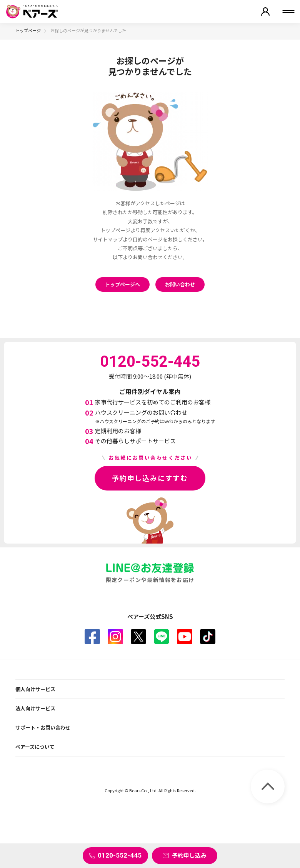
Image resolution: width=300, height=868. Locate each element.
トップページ (28, 30)
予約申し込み (189, 855)
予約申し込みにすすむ (150, 478)
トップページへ (122, 284)
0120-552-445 (120, 855)
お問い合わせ (180, 284)
